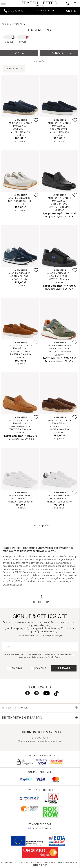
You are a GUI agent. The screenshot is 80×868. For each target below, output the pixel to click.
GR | (70, 11)
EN (75, 11)
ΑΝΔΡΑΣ (17, 668)
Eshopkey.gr (40, 865)
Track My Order (45, 11)
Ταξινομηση (62, 54)
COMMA (59, 862)
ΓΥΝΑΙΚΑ (41, 668)
